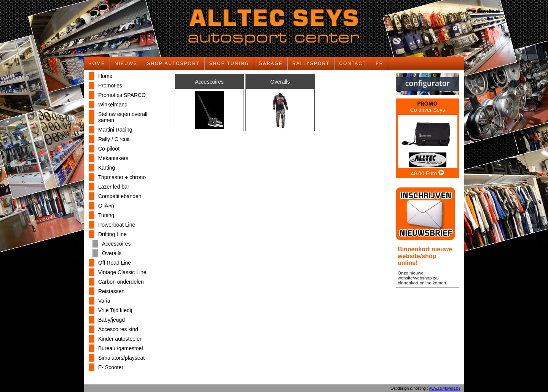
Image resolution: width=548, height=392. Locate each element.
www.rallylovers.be (445, 388)
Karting (107, 168)
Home (105, 76)
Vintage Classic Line (122, 272)
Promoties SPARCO (122, 95)
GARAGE (271, 63)
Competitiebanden (120, 196)
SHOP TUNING (229, 63)
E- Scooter (111, 367)
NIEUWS (126, 63)
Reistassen (111, 291)
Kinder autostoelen (120, 339)
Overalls (112, 253)
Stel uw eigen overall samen (123, 117)
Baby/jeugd (112, 320)
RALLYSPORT (311, 63)
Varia (104, 301)
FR (379, 63)
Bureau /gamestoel (121, 348)
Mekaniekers (113, 158)
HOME (97, 63)
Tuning (106, 215)
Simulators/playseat (121, 358)
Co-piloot (109, 149)
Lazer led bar (114, 187)
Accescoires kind (118, 329)
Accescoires (116, 244)
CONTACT (353, 63)
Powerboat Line (117, 225)
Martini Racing (115, 130)
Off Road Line (115, 263)
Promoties (110, 86)
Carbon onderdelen (121, 282)
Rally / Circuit (114, 139)
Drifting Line (112, 234)
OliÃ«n (106, 206)
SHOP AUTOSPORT (173, 63)
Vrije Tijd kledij (115, 310)
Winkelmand (113, 105)
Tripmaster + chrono (122, 177)
